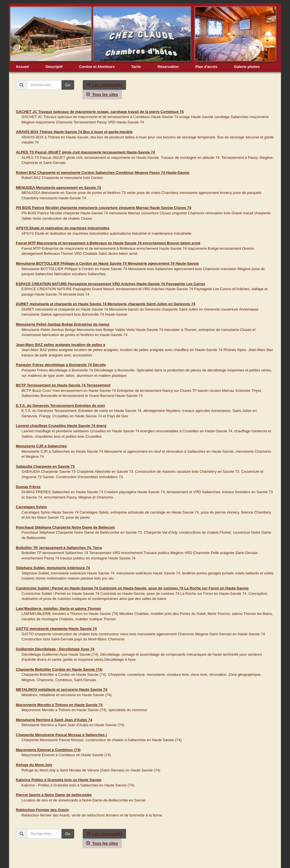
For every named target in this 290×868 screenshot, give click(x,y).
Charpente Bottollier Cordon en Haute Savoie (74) (59, 669)
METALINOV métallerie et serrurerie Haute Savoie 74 (62, 690)
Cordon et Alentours (97, 67)
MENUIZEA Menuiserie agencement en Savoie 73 (58, 188)
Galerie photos (247, 67)
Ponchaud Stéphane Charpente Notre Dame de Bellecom (65, 527)
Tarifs (136, 67)
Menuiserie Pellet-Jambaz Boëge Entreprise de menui (63, 324)
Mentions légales (196, 863)
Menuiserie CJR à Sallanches (41, 446)
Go (68, 85)
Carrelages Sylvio (31, 507)
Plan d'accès (206, 67)
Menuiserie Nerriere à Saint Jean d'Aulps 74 (54, 720)
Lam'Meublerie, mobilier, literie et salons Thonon (58, 609)
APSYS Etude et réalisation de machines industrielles (63, 228)
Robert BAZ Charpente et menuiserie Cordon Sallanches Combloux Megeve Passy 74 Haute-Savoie (103, 173)
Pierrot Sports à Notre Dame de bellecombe (54, 795)
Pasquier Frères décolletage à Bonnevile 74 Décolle (61, 365)
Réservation (168, 67)
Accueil (22, 67)
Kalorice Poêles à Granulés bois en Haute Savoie (59, 780)
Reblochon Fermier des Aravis (42, 810)
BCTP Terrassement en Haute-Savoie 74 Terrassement (63, 385)
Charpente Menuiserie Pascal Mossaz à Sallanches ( (61, 735)
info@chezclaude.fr (153, 863)
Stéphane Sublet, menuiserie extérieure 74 (53, 568)
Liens (175, 863)
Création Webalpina (227, 863)
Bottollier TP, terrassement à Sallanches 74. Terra (59, 548)
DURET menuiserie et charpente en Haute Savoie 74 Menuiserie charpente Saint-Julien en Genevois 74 (106, 304)
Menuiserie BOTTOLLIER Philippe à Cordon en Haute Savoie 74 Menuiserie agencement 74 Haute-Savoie (107, 263)
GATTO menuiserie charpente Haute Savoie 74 (56, 629)
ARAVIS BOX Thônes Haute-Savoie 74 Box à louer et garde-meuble (74, 132)
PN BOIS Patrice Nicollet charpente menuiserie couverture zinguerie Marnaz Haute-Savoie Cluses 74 (104, 208)
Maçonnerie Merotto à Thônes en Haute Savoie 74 (59, 705)
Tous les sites (102, 95)
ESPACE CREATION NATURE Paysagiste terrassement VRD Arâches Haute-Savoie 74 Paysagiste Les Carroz (111, 284)
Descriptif (54, 67)
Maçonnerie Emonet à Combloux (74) (48, 750)
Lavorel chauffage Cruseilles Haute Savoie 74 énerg (61, 426)
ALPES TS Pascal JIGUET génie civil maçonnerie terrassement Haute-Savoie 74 (85, 152)
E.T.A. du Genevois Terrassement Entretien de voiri (60, 406)
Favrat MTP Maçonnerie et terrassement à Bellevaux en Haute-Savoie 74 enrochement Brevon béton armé (108, 243)
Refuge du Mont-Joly (34, 765)
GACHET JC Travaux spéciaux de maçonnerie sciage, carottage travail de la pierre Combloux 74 (100, 112)
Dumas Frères (28, 487)
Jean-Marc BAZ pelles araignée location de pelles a (61, 345)
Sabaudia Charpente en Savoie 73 (45, 466)
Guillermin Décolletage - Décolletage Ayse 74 (55, 649)
